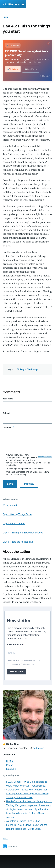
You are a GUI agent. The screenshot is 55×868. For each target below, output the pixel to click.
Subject (6, 413)
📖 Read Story (31, 69)
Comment (7, 427)
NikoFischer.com (13, 5)
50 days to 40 (10, 505)
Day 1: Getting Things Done (17, 514)
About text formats (45, 457)
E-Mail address (15, 645)
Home (5, 17)
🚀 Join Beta (13, 69)
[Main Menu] (51, 4)
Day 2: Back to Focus (14, 524)
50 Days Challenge (27, 369)
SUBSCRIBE (16, 672)
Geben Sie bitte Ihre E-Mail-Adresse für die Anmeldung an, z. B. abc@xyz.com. (24, 662)
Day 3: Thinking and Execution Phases (23, 533)
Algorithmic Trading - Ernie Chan (23, 821)
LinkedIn (11, 769)
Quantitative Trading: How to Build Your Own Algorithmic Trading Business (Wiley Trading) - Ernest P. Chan (28, 794)
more (5, 839)
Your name (8, 399)
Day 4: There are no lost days (18, 542)
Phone (10, 765)
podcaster (38, 748)
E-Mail (10, 761)
